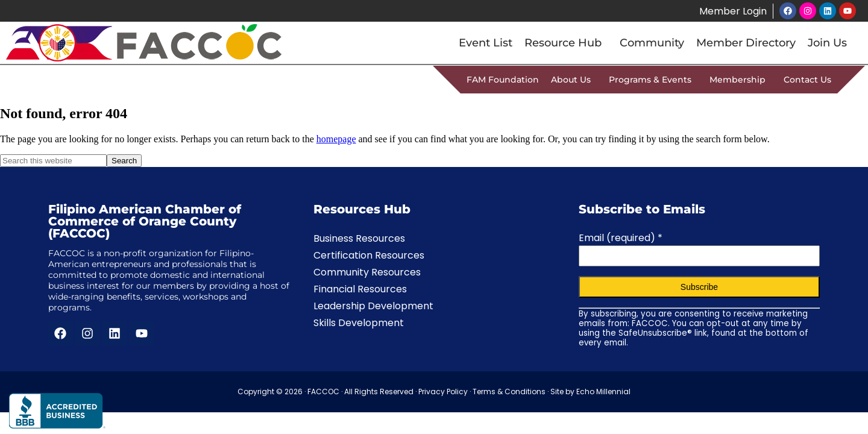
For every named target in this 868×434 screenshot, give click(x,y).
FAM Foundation (503, 80)
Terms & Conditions (509, 392)
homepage (336, 139)
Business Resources (359, 238)
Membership (741, 80)
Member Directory (746, 43)
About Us (574, 80)
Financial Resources (360, 289)
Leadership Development (373, 306)
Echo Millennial (603, 392)
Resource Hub (566, 43)
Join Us (827, 43)
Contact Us (807, 80)
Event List (486, 43)
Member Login (732, 11)
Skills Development (359, 323)
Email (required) (621, 238)
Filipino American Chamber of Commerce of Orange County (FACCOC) (145, 221)
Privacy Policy (443, 392)
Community (652, 43)
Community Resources (367, 272)
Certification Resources (369, 255)
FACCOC (323, 392)
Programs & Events (653, 80)
